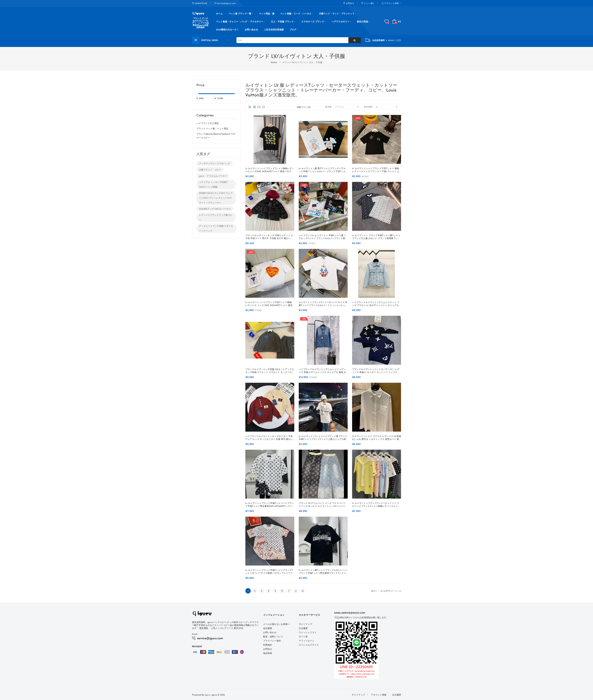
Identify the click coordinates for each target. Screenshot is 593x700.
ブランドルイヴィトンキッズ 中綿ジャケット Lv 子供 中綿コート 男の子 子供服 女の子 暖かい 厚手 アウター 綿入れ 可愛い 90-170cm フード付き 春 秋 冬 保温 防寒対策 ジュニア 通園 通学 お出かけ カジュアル (270, 237)
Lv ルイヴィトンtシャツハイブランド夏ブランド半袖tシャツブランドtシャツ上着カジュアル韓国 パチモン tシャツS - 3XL (323, 438)
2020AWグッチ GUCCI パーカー (215, 209)
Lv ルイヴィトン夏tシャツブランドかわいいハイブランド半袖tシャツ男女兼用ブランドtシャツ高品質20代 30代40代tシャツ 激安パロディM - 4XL (323, 571)
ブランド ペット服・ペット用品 (212, 128)
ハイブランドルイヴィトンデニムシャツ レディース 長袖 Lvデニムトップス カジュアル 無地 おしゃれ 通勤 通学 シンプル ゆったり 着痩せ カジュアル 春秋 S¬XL (323, 371)
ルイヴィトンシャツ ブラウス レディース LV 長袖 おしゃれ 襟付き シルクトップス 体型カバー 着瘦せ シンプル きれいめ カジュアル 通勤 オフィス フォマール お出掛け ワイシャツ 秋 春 (377, 438)
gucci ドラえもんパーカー (213, 176)
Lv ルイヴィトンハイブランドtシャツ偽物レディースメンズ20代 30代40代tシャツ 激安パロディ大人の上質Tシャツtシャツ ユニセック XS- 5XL (270, 170)
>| (303, 591)
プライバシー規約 (272, 641)
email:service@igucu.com (350, 613)
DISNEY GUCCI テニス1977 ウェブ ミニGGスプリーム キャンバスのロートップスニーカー (216, 198)
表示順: (329, 107)
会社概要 (268, 628)
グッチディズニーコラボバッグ (215, 163)
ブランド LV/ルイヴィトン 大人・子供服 (302, 62)
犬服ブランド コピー (210, 170)
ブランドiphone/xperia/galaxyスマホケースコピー (216, 136)
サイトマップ (305, 624)
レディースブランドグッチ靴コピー (216, 217)
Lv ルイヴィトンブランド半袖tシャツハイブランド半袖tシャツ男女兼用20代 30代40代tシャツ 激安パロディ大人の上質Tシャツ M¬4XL (270, 504)
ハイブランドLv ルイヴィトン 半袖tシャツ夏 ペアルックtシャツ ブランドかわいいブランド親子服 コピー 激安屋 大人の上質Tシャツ (323, 237)
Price (200, 85)
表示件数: (368, 107)
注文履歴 (303, 628)
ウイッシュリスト (308, 632)
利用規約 (268, 645)
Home (274, 62)
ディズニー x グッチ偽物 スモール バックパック (216, 228)
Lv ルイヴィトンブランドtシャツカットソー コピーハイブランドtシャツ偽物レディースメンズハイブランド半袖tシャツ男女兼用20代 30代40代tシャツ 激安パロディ (376, 504)
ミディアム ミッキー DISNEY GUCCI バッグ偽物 (213, 184)
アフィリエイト (307, 641)
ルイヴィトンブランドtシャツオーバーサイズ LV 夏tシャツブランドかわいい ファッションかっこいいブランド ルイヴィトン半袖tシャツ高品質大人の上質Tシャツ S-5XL (323, 304)
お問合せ (268, 649)
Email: (195, 634)
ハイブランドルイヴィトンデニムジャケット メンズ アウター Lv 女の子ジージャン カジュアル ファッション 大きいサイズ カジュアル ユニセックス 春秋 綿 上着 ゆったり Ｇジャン (376, 304)
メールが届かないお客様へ (276, 624)
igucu (207, 695)
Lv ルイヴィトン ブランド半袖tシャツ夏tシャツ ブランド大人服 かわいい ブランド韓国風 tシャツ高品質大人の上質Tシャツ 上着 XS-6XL (376, 237)
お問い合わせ (270, 632)
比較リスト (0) (304, 107)
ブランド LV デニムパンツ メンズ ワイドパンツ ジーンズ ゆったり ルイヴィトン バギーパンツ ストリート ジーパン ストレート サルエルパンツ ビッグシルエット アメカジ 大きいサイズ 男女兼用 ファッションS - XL (323, 504)
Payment (197, 646)
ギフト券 (303, 636)
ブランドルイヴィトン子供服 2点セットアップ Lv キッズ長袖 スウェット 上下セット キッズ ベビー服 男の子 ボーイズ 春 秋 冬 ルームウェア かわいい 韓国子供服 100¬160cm (270, 371)
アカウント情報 (379, 695)
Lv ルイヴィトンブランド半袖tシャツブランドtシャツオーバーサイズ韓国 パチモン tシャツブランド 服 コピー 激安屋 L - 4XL (269, 571)
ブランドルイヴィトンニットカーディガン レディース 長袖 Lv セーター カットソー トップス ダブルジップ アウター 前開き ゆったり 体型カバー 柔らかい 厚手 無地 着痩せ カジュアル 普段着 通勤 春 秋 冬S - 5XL (376, 371)
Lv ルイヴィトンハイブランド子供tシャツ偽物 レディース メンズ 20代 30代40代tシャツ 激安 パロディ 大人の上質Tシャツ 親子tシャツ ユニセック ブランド (270, 304)
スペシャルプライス (309, 645)
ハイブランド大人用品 (208, 123)
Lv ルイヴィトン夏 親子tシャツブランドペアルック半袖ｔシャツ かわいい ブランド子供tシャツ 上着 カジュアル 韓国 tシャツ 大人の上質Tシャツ (323, 170)
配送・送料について (273, 636)
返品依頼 (268, 653)
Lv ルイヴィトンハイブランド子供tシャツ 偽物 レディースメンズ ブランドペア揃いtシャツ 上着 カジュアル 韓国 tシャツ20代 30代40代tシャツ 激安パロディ (376, 170)
